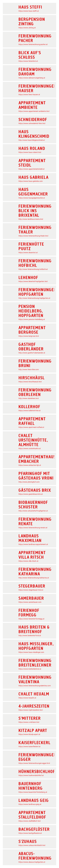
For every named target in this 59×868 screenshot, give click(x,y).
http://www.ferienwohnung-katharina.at (34, 578)
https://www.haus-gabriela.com (31, 181)
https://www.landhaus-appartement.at (33, 544)
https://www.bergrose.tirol (29, 336)
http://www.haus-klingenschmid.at (32, 140)
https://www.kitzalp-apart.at (29, 734)
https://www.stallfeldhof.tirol (30, 821)
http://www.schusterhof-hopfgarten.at (33, 511)
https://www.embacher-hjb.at (30, 465)
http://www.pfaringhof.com (29, 482)
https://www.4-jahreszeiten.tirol (31, 710)
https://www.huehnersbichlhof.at (31, 775)
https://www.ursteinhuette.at (30, 449)
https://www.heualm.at (27, 698)
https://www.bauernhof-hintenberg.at (33, 792)
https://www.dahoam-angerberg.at (32, 78)
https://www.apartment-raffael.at (31, 427)
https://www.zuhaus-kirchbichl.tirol (32, 845)
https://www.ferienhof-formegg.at (31, 619)
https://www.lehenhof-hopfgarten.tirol (33, 281)
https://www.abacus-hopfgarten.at (32, 862)
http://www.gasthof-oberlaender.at (32, 353)
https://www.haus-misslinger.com (31, 652)
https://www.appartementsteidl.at (32, 169)
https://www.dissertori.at (28, 253)
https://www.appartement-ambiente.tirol (34, 111)
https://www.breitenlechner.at (30, 669)
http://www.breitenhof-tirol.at (30, 636)
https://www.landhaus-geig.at (30, 804)
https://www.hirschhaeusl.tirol (30, 382)
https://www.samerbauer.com (30, 602)
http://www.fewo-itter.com (29, 369)
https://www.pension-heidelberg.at (32, 319)
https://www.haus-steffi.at (29, 11)
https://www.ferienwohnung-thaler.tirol (33, 236)
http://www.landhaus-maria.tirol (31, 219)
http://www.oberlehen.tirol (29, 398)
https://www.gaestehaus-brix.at (31, 494)
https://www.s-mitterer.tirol (29, 722)
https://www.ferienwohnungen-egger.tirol (34, 763)
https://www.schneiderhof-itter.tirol (32, 123)
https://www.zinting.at (27, 28)
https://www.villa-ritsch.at (28, 561)
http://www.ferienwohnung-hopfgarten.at (34, 298)
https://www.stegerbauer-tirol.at (31, 590)
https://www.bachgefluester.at (30, 833)
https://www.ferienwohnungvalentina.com (35, 686)
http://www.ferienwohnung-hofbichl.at (33, 269)
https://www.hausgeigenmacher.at (32, 198)
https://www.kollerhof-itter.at (30, 411)
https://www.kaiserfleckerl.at (29, 747)
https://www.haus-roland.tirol (30, 152)
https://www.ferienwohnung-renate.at (33, 528)
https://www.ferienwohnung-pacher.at (33, 44)
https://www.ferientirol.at (28, 61)
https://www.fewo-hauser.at (29, 95)
